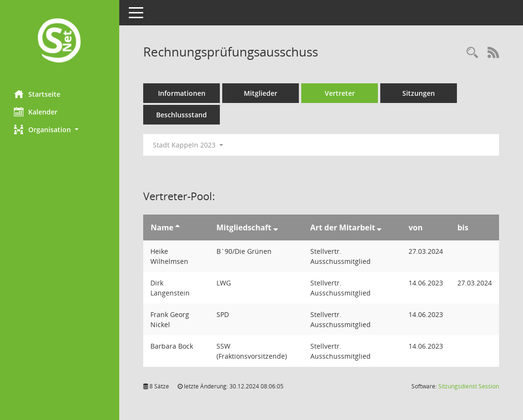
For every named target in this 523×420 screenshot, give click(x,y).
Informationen (182, 93)
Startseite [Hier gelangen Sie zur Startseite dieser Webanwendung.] (38, 94)
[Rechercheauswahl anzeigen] (472, 53)
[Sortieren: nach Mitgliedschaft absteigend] (276, 227)
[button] (60, 130)
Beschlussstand (182, 115)
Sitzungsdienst (469, 386)
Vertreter (340, 93)
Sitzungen (419, 93)
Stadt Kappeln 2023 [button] (188, 145)
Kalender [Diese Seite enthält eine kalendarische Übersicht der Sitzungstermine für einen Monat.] (36, 112)
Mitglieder (261, 93)
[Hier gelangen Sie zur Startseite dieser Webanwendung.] (60, 41)
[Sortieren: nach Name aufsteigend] (178, 227)
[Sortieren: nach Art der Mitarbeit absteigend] (380, 227)
